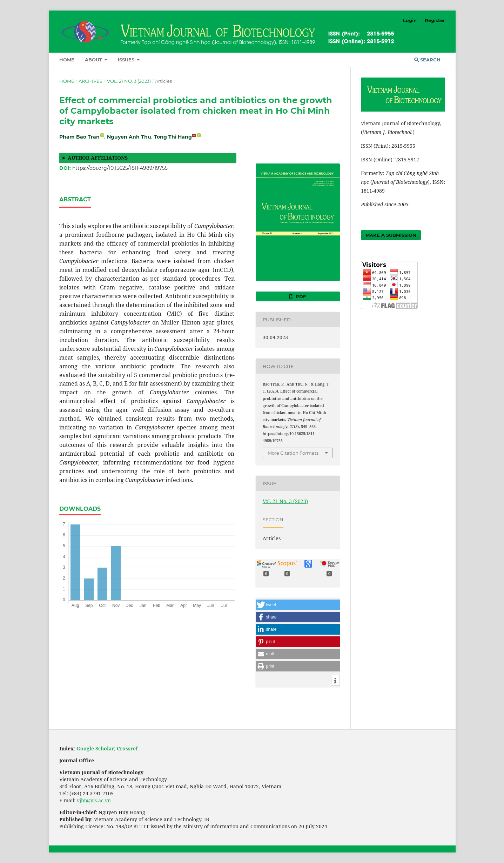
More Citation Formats (293, 453)
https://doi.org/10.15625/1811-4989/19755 (120, 168)
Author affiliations (98, 158)
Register (435, 20)
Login (410, 20)
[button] (298, 605)
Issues (127, 60)
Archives (90, 81)
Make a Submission (391, 235)
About (94, 60)
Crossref (127, 748)
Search (427, 60)
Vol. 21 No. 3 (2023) (129, 81)
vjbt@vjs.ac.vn (94, 800)
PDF (300, 296)
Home (67, 60)
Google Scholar (95, 748)
